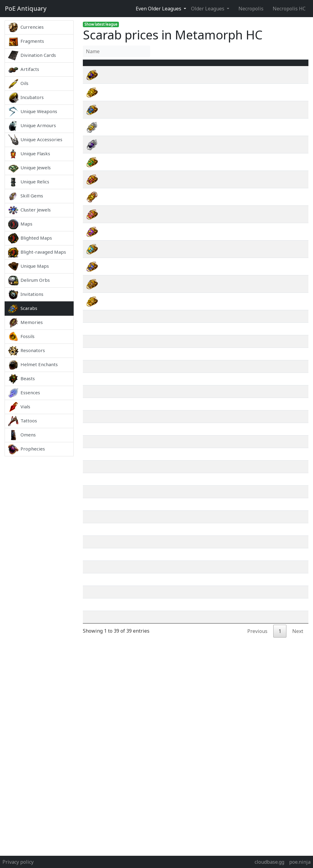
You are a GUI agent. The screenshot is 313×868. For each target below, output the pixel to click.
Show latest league (101, 24)
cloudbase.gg (269, 862)
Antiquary (26, 9)
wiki (280, 82)
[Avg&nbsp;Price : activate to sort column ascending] (245, 66)
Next (298, 655)
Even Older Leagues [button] (159, 9)
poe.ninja (300, 862)
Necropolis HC (289, 9)
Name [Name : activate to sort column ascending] (114, 66)
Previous (257, 655)
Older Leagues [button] (208, 9)
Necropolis (251, 9)
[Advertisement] (39, 548)
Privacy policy (18, 862)
